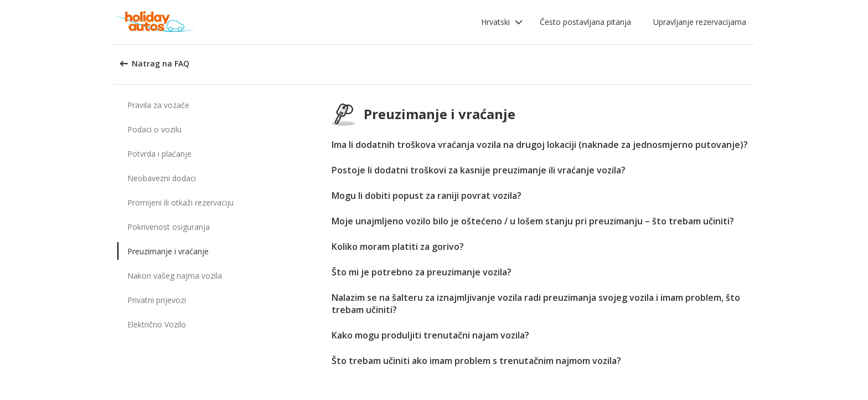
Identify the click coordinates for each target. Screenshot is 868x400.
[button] (502, 22)
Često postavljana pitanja (585, 22)
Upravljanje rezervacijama (700, 22)
